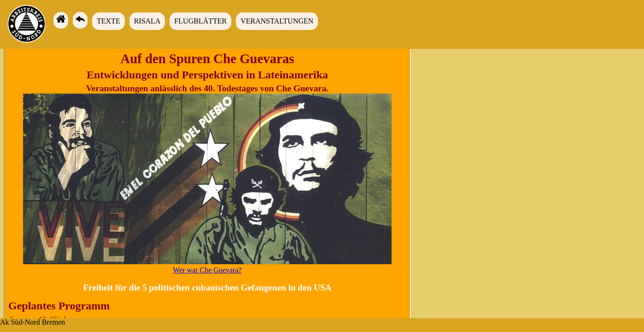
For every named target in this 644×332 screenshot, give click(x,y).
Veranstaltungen (277, 21)
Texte (108, 21)
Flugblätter (200, 21)
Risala (147, 21)
